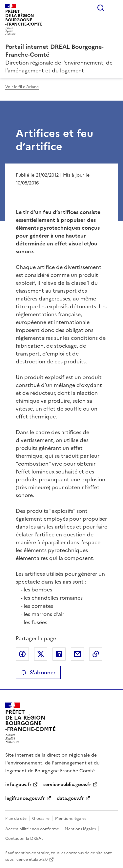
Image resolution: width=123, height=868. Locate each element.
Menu (114, 8)
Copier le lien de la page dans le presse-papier (96, 654)
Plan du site (16, 819)
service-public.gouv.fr (67, 785)
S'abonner (38, 672)
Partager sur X (41, 654)
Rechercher (101, 8)
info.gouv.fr (18, 785)
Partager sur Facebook (22, 654)
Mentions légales (71, 819)
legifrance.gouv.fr (25, 798)
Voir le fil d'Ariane (22, 87)
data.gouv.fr (70, 798)
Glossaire (41, 819)
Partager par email (77, 654)
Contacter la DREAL (24, 839)
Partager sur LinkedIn (59, 654)
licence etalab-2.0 (31, 859)
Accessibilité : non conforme (32, 829)
